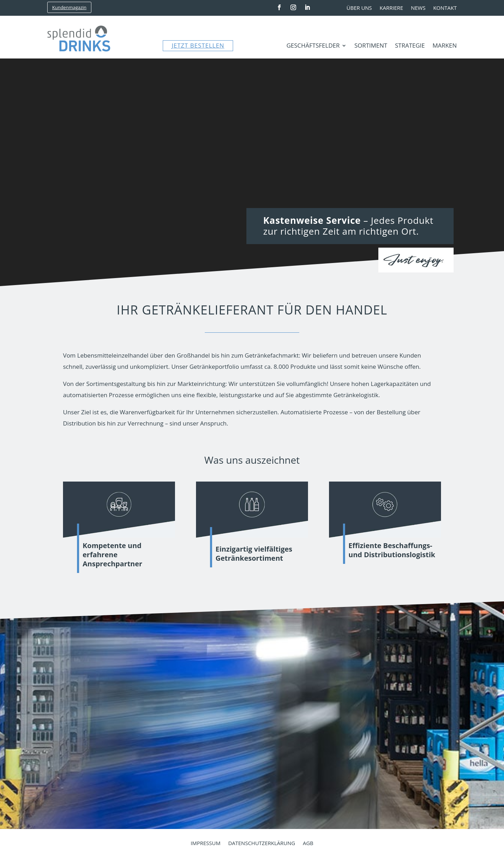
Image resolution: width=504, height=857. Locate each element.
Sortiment (371, 46)
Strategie (410, 46)
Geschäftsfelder (313, 46)
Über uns (359, 8)
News (418, 8)
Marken (445, 46)
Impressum (206, 844)
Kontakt (445, 8)
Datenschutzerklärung (262, 844)
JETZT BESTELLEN (198, 45)
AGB (308, 844)
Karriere (391, 8)
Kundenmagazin (69, 7)
